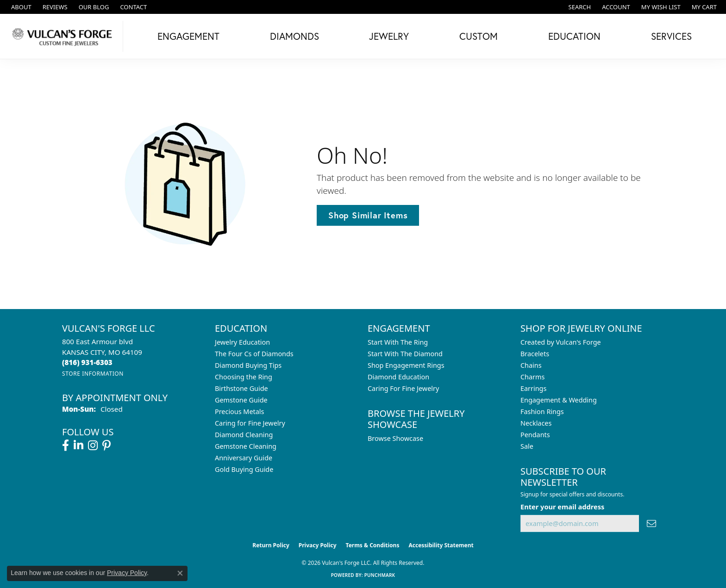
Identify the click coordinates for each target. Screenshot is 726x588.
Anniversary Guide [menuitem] (244, 458)
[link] (20, 7)
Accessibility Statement (441, 545)
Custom (479, 36)
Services (671, 36)
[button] (579, 7)
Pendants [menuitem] (535, 435)
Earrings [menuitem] (533, 388)
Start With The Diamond (405, 354)
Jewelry (389, 36)
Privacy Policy (318, 545)
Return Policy (271, 545)
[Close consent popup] (180, 573)
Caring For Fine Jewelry (403, 388)
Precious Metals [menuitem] (239, 412)
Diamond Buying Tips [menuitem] (248, 365)
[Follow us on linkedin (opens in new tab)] (78, 446)
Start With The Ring (398, 342)
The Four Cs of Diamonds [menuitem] (254, 354)
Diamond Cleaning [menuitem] (244, 435)
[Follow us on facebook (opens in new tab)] (66, 446)
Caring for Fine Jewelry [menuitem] (250, 423)
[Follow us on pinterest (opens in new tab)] (106, 446)
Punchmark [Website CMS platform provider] (380, 575)
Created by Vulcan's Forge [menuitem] (561, 342)
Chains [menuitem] (531, 365)
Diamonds (294, 36)
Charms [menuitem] (532, 377)
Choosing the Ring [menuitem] (244, 377)
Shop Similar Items (368, 215)
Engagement (188, 36)
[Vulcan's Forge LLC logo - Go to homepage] (64, 36)
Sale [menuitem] (527, 446)
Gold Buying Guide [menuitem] (244, 469)
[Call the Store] (87, 362)
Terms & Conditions (373, 545)
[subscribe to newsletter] (651, 523)
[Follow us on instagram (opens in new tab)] (93, 446)
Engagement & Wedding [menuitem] (559, 400)
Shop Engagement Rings (406, 365)
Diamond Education (398, 377)
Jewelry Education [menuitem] (242, 342)
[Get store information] (93, 374)
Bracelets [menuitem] (535, 354)
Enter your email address (562, 507)
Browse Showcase (395, 438)
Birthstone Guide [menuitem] (241, 388)
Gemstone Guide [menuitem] (241, 400)
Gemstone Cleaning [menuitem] (246, 446)
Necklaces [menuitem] (536, 423)
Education (574, 36)
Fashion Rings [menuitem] (542, 412)
